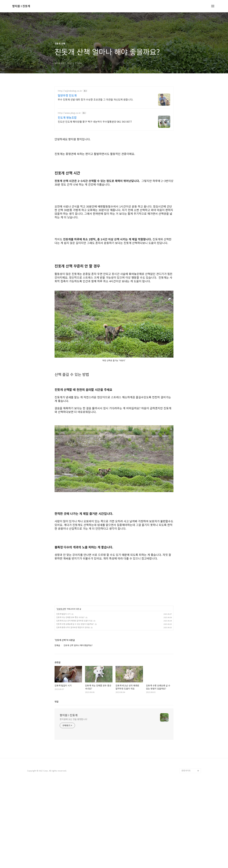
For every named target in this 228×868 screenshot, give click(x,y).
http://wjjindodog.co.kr (70, 91)
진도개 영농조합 (67, 117)
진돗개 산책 (61, 694)
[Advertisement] (114, 155)
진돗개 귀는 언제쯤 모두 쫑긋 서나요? (70, 703)
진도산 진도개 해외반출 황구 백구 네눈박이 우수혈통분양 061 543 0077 (95, 121)
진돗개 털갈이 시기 (63, 699)
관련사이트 (186, 856)
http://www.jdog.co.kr (69, 113)
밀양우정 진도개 (67, 95)
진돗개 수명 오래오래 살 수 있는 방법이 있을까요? (75, 709)
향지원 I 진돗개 (21, 6)
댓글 (57, 787)
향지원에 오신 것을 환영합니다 (73, 805)
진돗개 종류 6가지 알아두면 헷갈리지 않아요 (73, 713)
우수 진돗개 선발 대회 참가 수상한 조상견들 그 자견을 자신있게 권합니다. (95, 99)
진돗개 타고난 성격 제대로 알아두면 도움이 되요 (74, 706)
